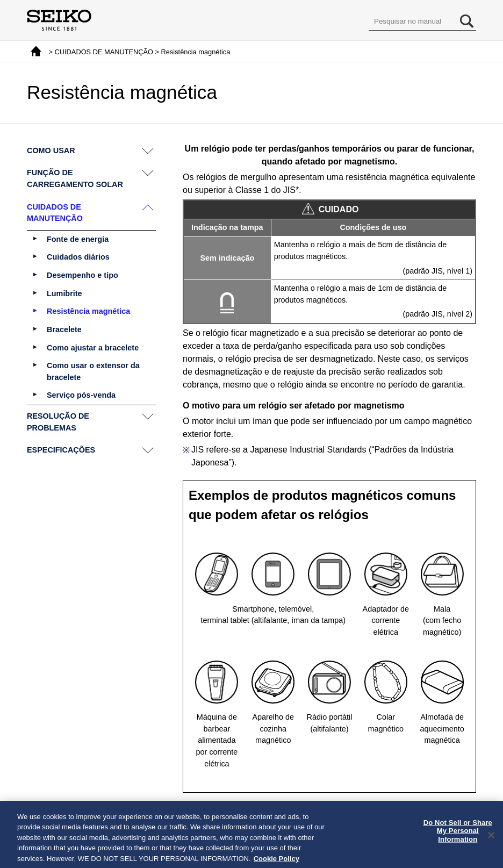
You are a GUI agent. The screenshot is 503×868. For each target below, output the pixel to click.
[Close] (491, 841)
